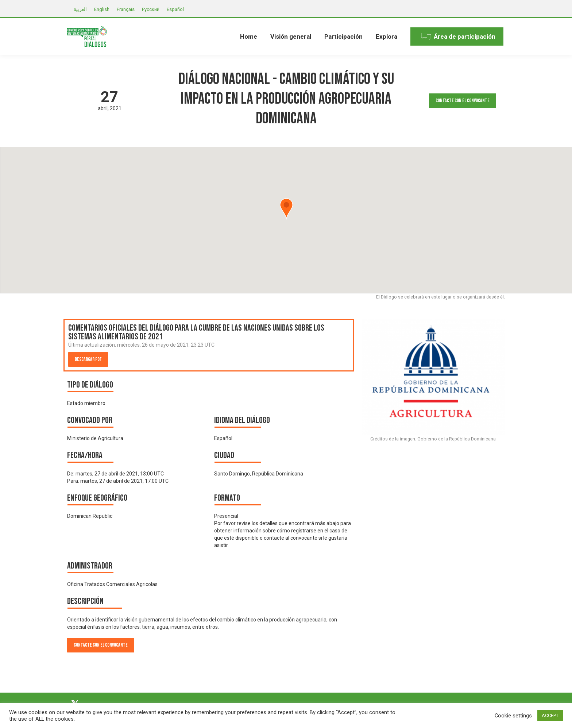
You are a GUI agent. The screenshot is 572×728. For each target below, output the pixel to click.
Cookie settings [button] (513, 716)
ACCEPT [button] (550, 715)
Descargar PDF (88, 359)
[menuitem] (249, 36)
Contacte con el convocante (463, 101)
